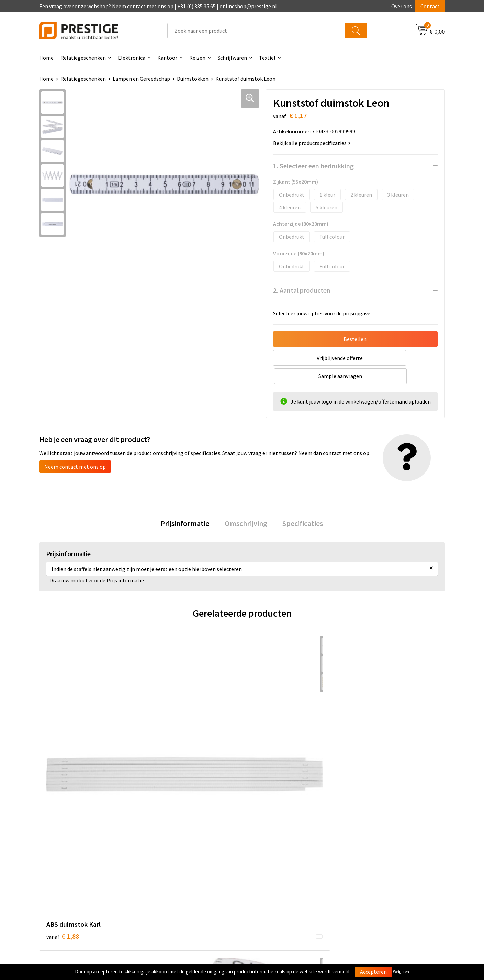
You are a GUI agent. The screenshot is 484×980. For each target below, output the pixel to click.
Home (46, 58)
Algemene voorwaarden (379, 845)
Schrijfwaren (232, 58)
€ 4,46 (367, 741)
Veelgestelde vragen (174, 856)
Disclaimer (364, 877)
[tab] (190, 506)
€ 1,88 (63, 731)
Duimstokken (193, 79)
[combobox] (256, 31)
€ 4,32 (164, 741)
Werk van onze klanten (177, 866)
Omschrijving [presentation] (246, 506)
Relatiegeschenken (83, 58)
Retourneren (266, 866)
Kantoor (167, 58)
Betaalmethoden (271, 856)
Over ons (402, 6)
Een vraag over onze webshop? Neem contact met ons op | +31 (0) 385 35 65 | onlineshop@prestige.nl (158, 6)
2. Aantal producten (302, 290)
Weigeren (401, 972)
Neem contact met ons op (75, 448)
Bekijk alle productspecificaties (312, 143)
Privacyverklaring (372, 866)
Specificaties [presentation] (298, 506)
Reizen (197, 58)
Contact (430, 6)
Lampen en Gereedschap (141, 79)
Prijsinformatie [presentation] (190, 506)
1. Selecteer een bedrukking (313, 166)
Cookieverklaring (371, 856)
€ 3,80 (266, 741)
